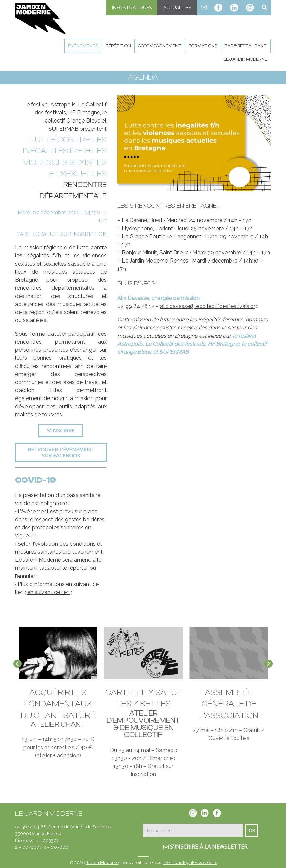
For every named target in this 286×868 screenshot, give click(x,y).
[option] (194, 143)
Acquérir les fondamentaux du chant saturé (58, 704)
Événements (83, 46)
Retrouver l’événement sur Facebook (61, 452)
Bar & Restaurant (246, 46)
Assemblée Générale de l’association (229, 704)
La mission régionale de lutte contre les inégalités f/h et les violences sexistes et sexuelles (61, 256)
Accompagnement (160, 46)
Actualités (177, 8)
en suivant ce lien (48, 592)
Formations (203, 46)
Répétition (118, 46)
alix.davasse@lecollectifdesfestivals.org (209, 306)
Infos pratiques (132, 8)
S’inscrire (61, 430)
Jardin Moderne (102, 862)
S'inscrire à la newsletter (205, 847)
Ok (252, 830)
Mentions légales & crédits (190, 862)
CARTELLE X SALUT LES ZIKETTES (144, 699)
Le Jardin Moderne (245, 59)
